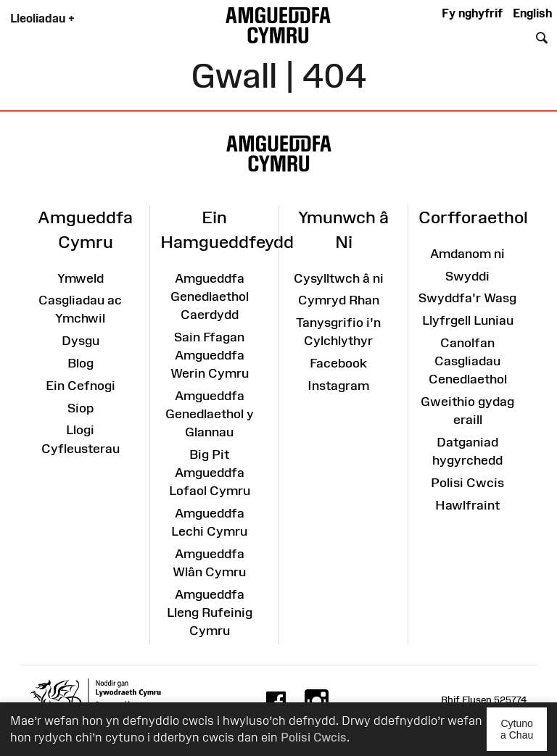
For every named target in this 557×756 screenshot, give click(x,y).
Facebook (338, 363)
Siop (81, 408)
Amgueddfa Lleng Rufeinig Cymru (210, 612)
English (532, 13)
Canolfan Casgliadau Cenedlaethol (468, 361)
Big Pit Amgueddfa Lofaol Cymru (210, 473)
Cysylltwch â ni (339, 278)
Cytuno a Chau (524, 734)
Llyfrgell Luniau (468, 320)
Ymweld (81, 278)
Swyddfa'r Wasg (467, 298)
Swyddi (467, 276)
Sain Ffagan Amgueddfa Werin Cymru (210, 355)
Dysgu (81, 341)
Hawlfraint (467, 505)
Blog (81, 363)
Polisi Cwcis (314, 737)
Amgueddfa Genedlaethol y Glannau (210, 414)
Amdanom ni (467, 254)
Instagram (338, 386)
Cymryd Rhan (339, 300)
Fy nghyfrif (472, 13)
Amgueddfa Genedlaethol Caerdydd (210, 296)
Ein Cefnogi (81, 386)
